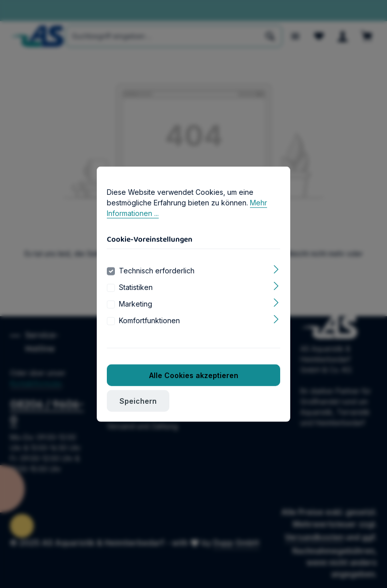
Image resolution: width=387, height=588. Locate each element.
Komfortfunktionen (149, 335)
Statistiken (136, 301)
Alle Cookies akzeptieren (194, 389)
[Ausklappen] (276, 283)
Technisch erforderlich (157, 285)
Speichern (138, 415)
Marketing (136, 318)
